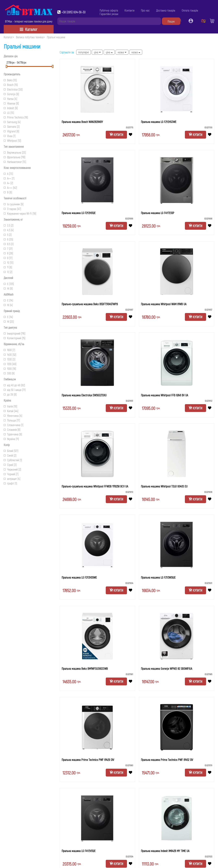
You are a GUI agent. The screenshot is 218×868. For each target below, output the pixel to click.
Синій (10, 455)
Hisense (11, 103)
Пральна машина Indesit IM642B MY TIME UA (165, 851)
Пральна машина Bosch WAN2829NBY (82, 122)
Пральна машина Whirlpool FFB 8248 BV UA (164, 395)
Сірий (10, 465)
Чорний (11, 474)
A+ (8, 183)
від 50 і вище (15, 390)
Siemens (12, 127)
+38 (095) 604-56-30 (73, 12)
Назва (122, 52)
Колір (7, 445)
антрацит (12, 479)
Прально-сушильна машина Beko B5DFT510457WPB (90, 304)
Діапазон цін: (11, 56)
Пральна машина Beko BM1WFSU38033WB (85, 669)
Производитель (12, 74)
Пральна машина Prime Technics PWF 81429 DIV (88, 760)
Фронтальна (15, 157)
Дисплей (8, 278)
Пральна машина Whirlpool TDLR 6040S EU (164, 486)
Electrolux (13, 89)
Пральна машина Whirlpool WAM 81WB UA (164, 304)
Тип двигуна (10, 327)
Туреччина (13, 434)
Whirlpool (12, 141)
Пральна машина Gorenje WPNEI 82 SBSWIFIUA (167, 669)
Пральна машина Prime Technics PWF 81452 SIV (167, 760)
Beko (10, 80)
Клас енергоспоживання (17, 168)
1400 (10, 355)
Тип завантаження (14, 146)
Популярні (83, 52)
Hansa (10, 99)
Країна (7, 400)
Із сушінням (14, 204)
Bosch (11, 85)
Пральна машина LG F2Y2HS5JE (79, 213)
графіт (10, 483)
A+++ (10, 188)
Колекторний (15, 338)
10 (9, 263)
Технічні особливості (15, 198)
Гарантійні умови (109, 14)
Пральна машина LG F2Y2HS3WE (159, 122)
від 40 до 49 (14, 385)
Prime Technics (16, 117)
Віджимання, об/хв (14, 344)
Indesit (11, 108)
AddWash (9, 294)
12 (8, 272)
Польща (12, 420)
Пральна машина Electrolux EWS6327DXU (84, 395)
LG (9, 113)
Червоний (12, 469)
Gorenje (11, 94)
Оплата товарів (190, 10)
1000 (10, 369)
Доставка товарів (166, 10)
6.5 (9, 244)
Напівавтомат (15, 162)
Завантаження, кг (13, 219)
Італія (10, 406)
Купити (116, 135)
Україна (11, 439)
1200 (10, 364)
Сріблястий (13, 460)
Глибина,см (10, 379)
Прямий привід (12, 311)
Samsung (12, 122)
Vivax (10, 136)
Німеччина (13, 416)
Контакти (129, 10)
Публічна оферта (109, 10)
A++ (9, 178)
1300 (9, 359)
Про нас (145, 10)
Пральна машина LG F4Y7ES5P (158, 213)
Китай (11, 411)
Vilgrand (11, 131)
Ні (8, 288)
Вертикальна (15, 152)
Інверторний (15, 333)
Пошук (171, 21)
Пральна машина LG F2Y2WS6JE (158, 577)
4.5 (9, 230)
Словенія (12, 430)
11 (8, 267)
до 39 (10, 394)
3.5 (9, 225)
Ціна (97, 52)
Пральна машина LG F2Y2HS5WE (79, 577)
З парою (12, 209)
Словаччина (13, 425)
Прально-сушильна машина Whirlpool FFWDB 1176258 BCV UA (95, 486)
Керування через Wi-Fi (20, 213)
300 (9, 373)
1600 (9, 350)
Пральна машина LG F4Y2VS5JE (79, 851)
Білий (11, 451)
